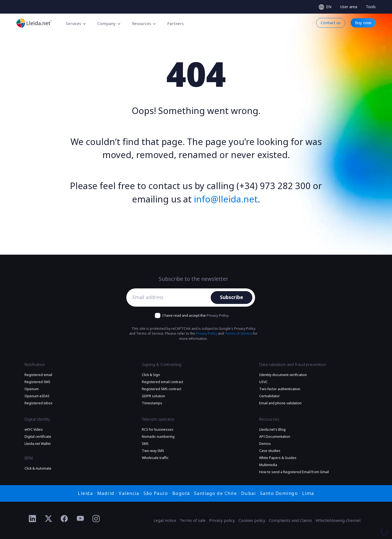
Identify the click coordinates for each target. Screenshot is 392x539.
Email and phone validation (280, 403)
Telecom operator (158, 419)
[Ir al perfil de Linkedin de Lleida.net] (33, 519)
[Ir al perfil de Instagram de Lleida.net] (96, 519)
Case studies (270, 451)
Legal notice (165, 520)
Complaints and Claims (290, 520)
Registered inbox (39, 403)
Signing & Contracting (162, 365)
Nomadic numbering (158, 437)
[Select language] (325, 7)
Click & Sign (151, 375)
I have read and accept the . (196, 315)
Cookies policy (252, 520)
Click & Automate (38, 469)
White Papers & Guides (278, 458)
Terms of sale (193, 520)
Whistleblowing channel (338, 520)
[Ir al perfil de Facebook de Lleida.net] (64, 519)
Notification (35, 365)
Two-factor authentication (280, 389)
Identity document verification (283, 375)
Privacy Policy (218, 315)
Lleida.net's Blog (272, 430)
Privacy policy (222, 520)
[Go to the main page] (34, 23)
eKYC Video (34, 430)
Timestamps (152, 403)
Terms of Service (238, 334)
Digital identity (37, 419)
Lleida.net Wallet (38, 444)
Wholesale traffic (155, 458)
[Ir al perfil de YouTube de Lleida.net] (80, 519)
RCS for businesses (158, 430)
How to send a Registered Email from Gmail (294, 472)
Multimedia (268, 465)
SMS (145, 444)
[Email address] (170, 298)
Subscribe (232, 297)
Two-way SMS (153, 451)
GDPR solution (153, 396)
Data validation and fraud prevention (293, 365)
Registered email (38, 375)
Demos (265, 444)
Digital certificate (38, 437)
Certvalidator (269, 396)
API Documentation (275, 437)
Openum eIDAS (37, 396)
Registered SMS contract (162, 389)
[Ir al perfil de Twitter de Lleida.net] (49, 519)
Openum (32, 389)
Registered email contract (163, 382)
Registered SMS (37, 382)
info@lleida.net (226, 199)
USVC (263, 382)
